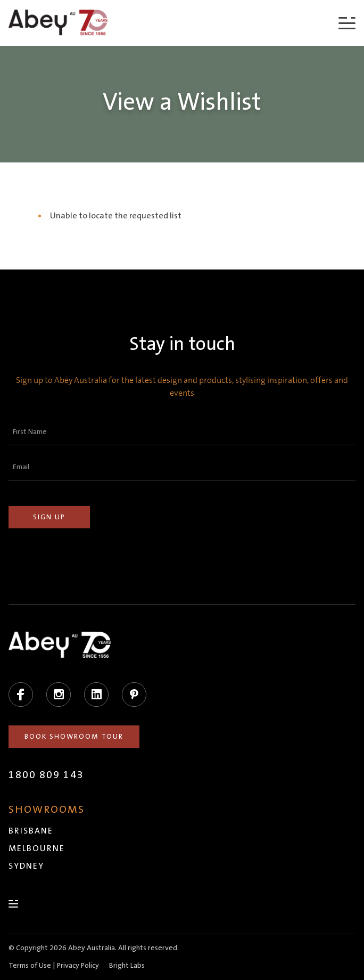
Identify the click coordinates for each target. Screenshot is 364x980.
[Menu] (347, 23)
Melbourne (37, 848)
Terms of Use (30, 966)
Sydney (26, 866)
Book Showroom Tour (74, 737)
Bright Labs (127, 966)
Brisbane (31, 831)
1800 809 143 (46, 775)
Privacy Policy (78, 966)
